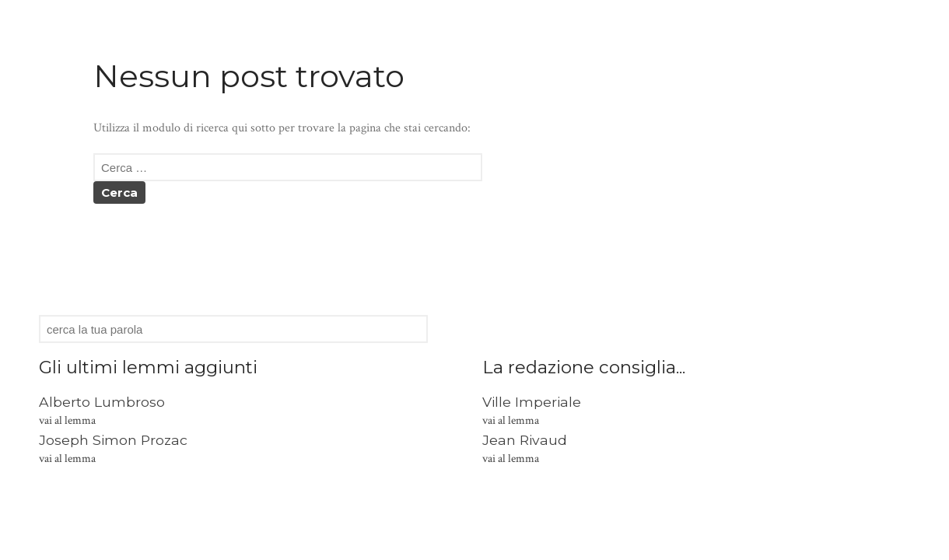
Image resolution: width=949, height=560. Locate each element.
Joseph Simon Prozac (113, 440)
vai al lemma (67, 420)
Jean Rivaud (525, 440)
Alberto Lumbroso (102, 402)
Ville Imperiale (532, 402)
